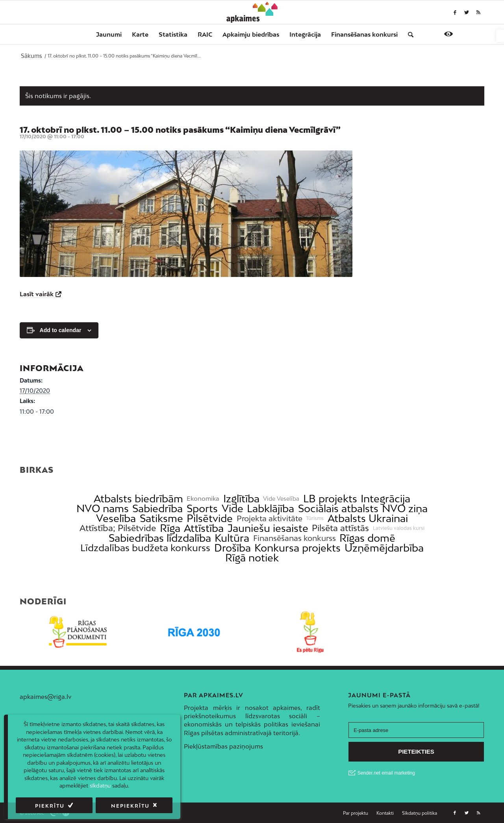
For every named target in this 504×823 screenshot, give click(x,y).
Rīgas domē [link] (367, 538)
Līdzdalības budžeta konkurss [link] (145, 548)
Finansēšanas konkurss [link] (295, 538)
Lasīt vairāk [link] (37, 294)
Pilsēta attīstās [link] (340, 528)
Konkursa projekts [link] (297, 548)
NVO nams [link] (103, 508)
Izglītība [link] (241, 499)
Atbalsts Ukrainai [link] (368, 518)
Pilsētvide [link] (210, 518)
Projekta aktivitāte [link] (270, 518)
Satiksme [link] (161, 518)
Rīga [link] (170, 528)
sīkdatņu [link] (100, 786)
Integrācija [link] (385, 499)
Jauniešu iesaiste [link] (268, 528)
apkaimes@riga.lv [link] (45, 697)
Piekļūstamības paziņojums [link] (223, 746)
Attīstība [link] (204, 528)
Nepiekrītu (130, 806)
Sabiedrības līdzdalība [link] (160, 538)
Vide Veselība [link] (281, 499)
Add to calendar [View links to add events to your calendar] (61, 330)
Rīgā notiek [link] (252, 558)
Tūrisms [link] (315, 518)
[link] (500, 36)
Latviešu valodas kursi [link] (399, 528)
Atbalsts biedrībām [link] (138, 499)
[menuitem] (109, 34)
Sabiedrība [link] (157, 508)
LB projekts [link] (330, 499)
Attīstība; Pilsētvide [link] (118, 528)
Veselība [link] (116, 518)
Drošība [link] (233, 548)
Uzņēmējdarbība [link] (384, 548)
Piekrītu (50, 806)
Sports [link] (202, 508)
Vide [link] (233, 508)
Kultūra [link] (232, 538)
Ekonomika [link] (203, 499)
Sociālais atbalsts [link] (338, 508)
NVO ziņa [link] (405, 508)
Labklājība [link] (271, 508)
